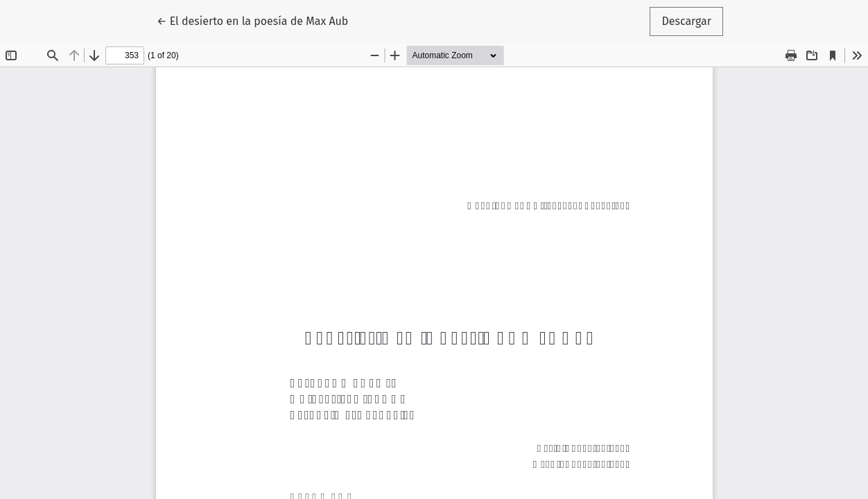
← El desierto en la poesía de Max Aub (252, 20)
